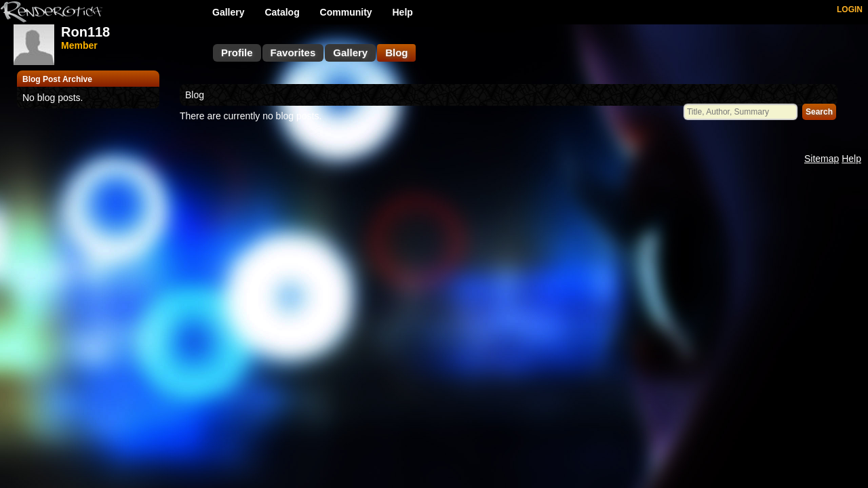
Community (346, 12)
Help (403, 12)
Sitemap (822, 159)
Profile (237, 53)
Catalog (282, 12)
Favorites (293, 53)
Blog (396, 53)
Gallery (228, 12)
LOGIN (850, 9)
